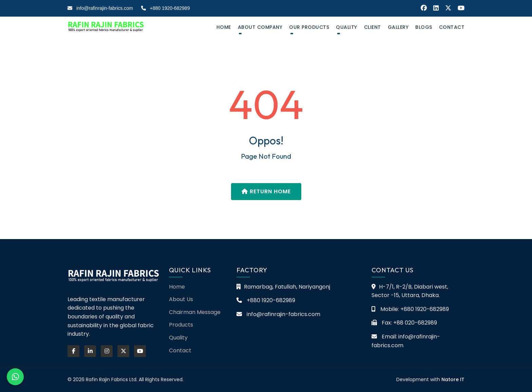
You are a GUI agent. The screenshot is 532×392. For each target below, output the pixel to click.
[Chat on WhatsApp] (15, 377)
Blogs (424, 27)
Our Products (309, 27)
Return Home (266, 191)
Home (224, 27)
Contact (452, 27)
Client (373, 27)
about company (260, 27)
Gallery (398, 27)
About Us (181, 299)
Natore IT (453, 379)
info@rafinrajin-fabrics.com (100, 8)
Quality (347, 27)
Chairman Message (195, 312)
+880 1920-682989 (166, 8)
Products (181, 325)
